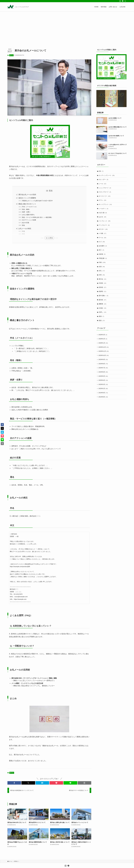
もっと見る (49, 238)
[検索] (125, 1)
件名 (24, 231)
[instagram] (120, 1)
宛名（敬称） (26, 209)
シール (103, 184)
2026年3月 (103, 335)
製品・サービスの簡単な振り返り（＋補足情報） (37, 217)
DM (101, 171)
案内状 (103, 300)
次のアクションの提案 (29, 220)
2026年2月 (103, 339)
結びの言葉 (26, 223)
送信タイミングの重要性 (27, 198)
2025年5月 (103, 376)
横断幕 (103, 304)
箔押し (103, 312)
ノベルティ (104, 209)
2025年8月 (103, 364)
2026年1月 (103, 343)
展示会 (11, 55)
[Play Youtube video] (111, 99)
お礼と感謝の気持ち (28, 215)
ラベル (103, 238)
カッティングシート (107, 175)
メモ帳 (103, 233)
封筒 (102, 275)
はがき (103, 217)
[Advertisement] (67, 26)
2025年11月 (104, 351)
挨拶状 (103, 291)
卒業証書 (103, 258)
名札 (102, 271)
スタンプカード (105, 192)
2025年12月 (104, 347)
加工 (101, 250)
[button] (14, 783)
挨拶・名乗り (26, 212)
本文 (24, 234)
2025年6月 (103, 372)
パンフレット (105, 221)
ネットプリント (105, 204)
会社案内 (103, 246)
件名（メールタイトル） (30, 207)
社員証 (103, 308)
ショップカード (105, 188)
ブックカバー (104, 225)
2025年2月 (103, 388)
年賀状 (103, 283)
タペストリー (105, 196)
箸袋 (101, 316)
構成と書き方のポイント (27, 204)
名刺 (102, 267)
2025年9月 (103, 359)
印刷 (102, 262)
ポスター (103, 229)
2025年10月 (104, 355)
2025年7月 (103, 368)
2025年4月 (103, 380)
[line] (123, 1)
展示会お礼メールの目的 (27, 195)
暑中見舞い (104, 296)
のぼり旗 (103, 213)
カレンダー (104, 179)
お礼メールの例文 (25, 229)
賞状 (102, 321)
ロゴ (102, 242)
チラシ (103, 200)
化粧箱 (102, 254)
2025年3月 (103, 384)
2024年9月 (103, 393)
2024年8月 (103, 397)
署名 (24, 225)
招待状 (103, 287)
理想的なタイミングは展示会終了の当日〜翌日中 (37, 201)
